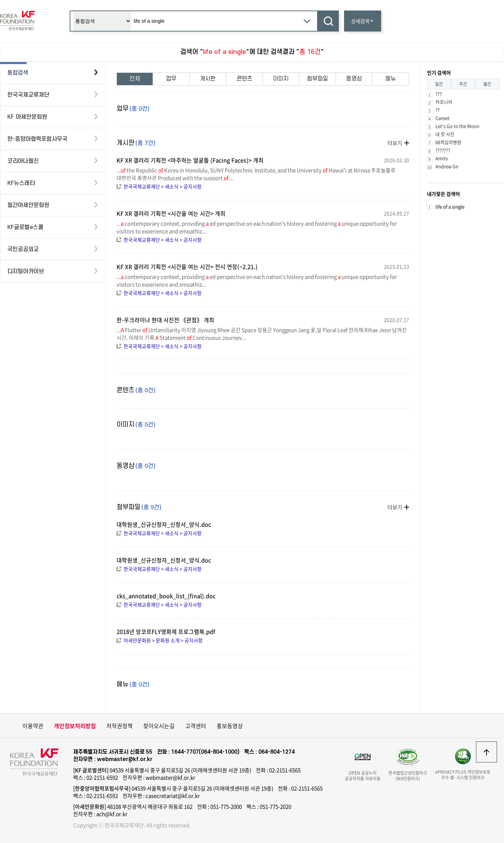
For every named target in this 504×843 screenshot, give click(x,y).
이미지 (281, 79)
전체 (135, 79)
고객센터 (196, 726)
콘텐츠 (244, 79)
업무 (171, 79)
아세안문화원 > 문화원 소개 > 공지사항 (163, 640)
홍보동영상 (230, 726)
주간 (463, 84)
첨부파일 (317, 79)
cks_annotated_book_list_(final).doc (166, 596)
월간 (487, 84)
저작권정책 (120, 726)
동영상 (354, 79)
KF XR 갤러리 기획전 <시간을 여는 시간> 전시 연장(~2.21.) (187, 267)
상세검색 (363, 21)
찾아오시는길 (159, 726)
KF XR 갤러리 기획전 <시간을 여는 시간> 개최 (171, 213)
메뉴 (391, 79)
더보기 (395, 143)
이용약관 (33, 726)
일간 (439, 84)
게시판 (208, 79)
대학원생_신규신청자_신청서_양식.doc (164, 524)
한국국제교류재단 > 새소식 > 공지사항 (163, 186)
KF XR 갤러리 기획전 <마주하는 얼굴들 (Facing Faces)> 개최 (190, 160)
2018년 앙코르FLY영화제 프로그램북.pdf (166, 631)
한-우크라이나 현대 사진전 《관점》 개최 (165, 320)
